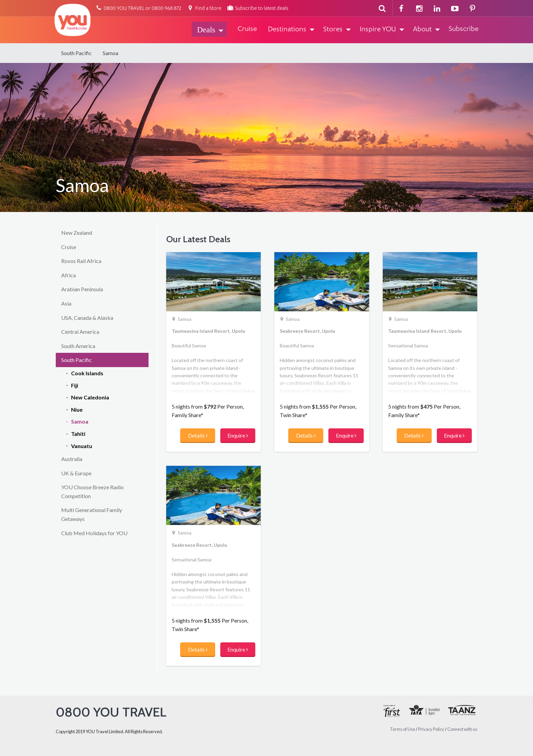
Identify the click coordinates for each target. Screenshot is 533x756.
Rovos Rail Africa (81, 261)
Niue (77, 409)
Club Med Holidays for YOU (94, 533)
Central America (80, 332)
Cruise (69, 247)
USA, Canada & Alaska (87, 318)
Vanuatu (82, 446)
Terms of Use (402, 729)
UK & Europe (76, 473)
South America (78, 346)
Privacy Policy (431, 729)
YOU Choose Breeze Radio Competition (92, 491)
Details (198, 435)
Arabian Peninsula (82, 289)
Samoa (110, 53)
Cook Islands (87, 373)
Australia (72, 459)
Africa (68, 275)
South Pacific (76, 53)
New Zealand (77, 233)
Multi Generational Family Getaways (92, 514)
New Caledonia (90, 397)
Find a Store (204, 9)
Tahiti (78, 434)
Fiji (75, 385)
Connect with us (462, 729)
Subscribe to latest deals (257, 9)
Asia (66, 303)
